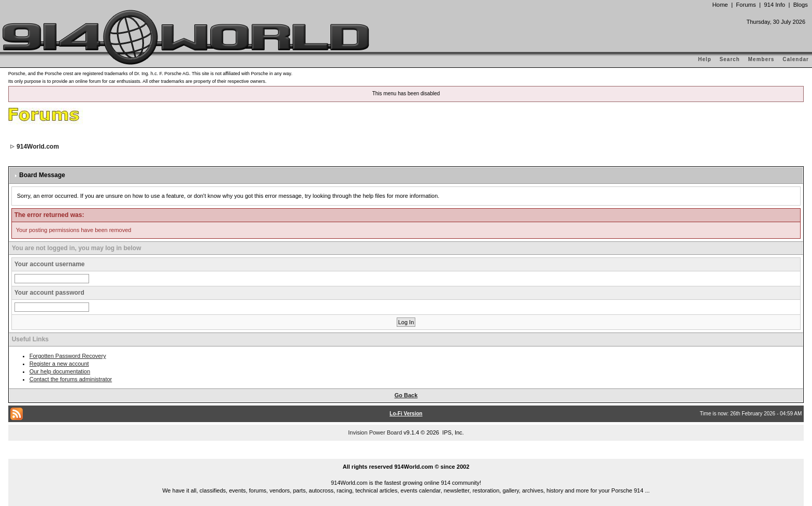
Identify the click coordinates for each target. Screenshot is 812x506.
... (406, 455)
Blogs (801, 5)
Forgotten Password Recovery (68, 356)
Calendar (796, 59)
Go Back (406, 395)
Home (720, 5)
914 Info (774, 5)
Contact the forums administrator (71, 379)
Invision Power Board (375, 432)
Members (762, 59)
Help (705, 59)
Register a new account (59, 364)
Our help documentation (60, 371)
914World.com (38, 147)
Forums (746, 5)
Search (729, 59)
